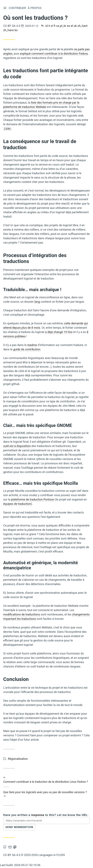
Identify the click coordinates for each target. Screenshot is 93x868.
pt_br (63, 26)
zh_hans (9, 30)
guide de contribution (27, 349)
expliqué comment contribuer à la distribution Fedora (54, 54)
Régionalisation (18, 759)
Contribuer (18, 8)
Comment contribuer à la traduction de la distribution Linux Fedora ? (46, 780)
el (72, 26)
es (69, 26)
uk (75, 26)
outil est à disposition (17, 446)
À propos (35, 8)
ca (58, 26)
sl (52, 26)
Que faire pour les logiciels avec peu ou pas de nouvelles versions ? (46, 794)
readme (32, 345)
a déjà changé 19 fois (59, 332)
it (49, 26)
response (38, 815)
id (46, 26)
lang (37, 302)
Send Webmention (20, 828)
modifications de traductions (22, 615)
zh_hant (82, 26)
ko (16, 30)
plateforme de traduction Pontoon (33, 499)
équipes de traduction (17, 504)
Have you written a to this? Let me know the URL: (46, 815)
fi (54, 26)
